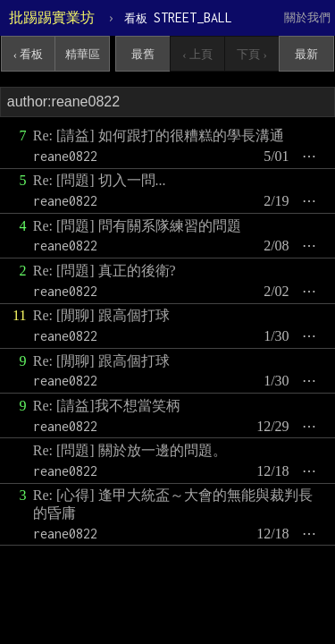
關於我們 (307, 17)
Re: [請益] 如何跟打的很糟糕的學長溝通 (159, 136)
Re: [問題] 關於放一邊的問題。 (130, 450)
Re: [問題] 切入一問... (100, 180)
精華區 (83, 54)
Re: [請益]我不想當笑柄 (107, 406)
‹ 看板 (29, 54)
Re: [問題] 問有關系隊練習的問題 (137, 226)
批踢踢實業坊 (52, 17)
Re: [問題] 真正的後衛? (105, 271)
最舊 (143, 54)
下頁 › (252, 54)
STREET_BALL (178, 17)
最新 (306, 54)
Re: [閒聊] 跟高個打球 (101, 315)
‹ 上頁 (197, 54)
